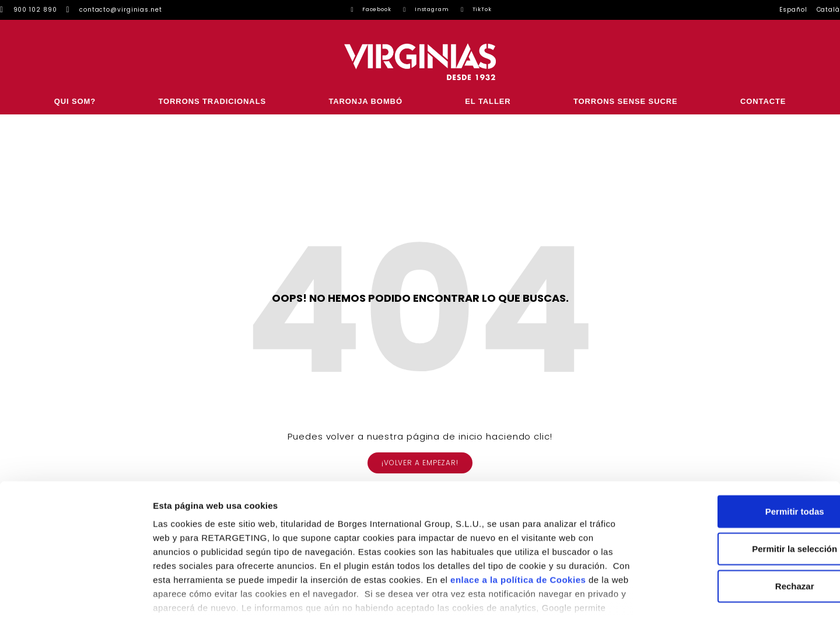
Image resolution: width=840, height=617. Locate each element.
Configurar (615, 594)
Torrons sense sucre (626, 101)
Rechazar (743, 513)
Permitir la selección (743, 475)
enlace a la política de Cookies (518, 506)
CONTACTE (763, 101)
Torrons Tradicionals (212, 101)
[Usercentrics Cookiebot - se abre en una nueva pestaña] (76, 594)
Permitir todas (743, 438)
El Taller (488, 101)
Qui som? (75, 101)
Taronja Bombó (365, 101)
